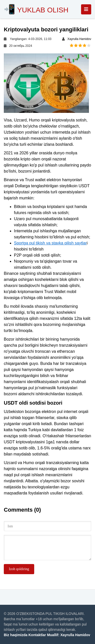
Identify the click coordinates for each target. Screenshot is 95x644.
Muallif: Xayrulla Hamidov (68, 635)
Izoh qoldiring (19, 569)
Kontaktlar (37, 635)
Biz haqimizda (16, 635)
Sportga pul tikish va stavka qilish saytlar (50, 243)
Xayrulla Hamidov (79, 39)
